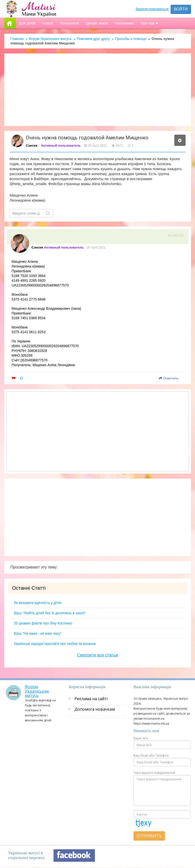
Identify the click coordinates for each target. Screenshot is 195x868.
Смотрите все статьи (97, 655)
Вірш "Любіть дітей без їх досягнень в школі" (50, 613)
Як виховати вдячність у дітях (38, 603)
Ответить (169, 378)
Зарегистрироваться (152, 9)
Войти (181, 9)
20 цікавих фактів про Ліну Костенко (43, 623)
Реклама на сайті (91, 699)
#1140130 (176, 235)
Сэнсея (32, 145)
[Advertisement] (98, 90)
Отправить (149, 836)
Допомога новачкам (95, 709)
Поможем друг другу (93, 39)
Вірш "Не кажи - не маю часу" (38, 633)
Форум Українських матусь (50, 39)
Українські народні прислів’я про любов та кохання (55, 644)
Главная (17, 39)
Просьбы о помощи (131, 39)
